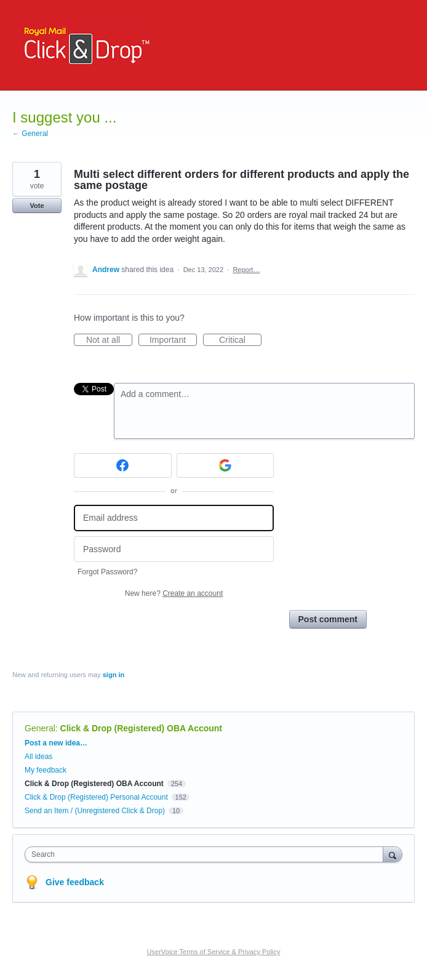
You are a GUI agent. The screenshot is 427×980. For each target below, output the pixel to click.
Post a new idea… (56, 743)
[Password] (174, 549)
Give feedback (75, 882)
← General (30, 134)
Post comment (328, 619)
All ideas (38, 757)
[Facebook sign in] (123, 465)
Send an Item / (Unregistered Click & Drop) (95, 811)
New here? (174, 593)
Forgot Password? (107, 572)
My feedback (46, 770)
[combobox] (207, 854)
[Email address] (174, 518)
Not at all (109, 340)
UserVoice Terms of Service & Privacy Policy (214, 952)
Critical (240, 340)
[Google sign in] (225, 465)
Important (173, 340)
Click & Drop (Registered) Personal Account (96, 797)
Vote (37, 206)
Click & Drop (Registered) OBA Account (141, 728)
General (40, 728)
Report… (246, 270)
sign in (114, 675)
